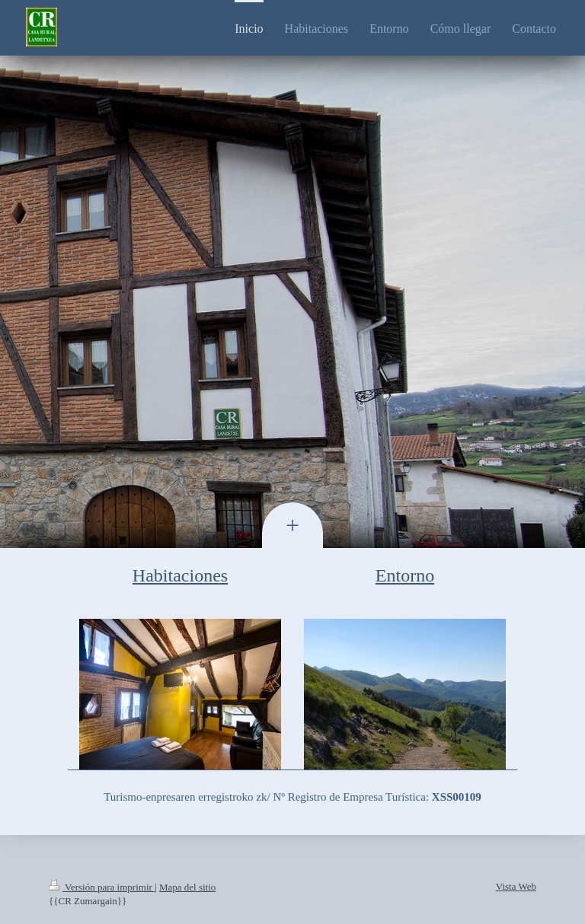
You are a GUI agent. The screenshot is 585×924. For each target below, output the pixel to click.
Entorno (405, 575)
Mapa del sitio (187, 887)
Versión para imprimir (102, 887)
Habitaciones (180, 575)
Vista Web (516, 886)
